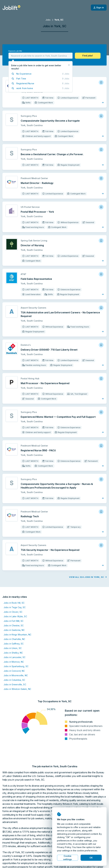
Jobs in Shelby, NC (13, 653)
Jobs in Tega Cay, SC (15, 607)
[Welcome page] (11, 8)
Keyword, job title (15, 51)
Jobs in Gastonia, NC (14, 630)
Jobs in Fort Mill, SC (14, 621)
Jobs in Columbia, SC (14, 680)
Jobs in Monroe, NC (14, 662)
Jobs (48, 20)
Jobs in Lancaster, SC (15, 657)
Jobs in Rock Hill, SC (14, 603)
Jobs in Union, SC (13, 648)
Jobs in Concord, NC (14, 671)
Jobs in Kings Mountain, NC (17, 635)
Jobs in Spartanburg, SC (16, 666)
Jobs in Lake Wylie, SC (15, 616)
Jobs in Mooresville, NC (16, 675)
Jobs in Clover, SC (13, 612)
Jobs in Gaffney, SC (14, 644)
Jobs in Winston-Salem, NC (17, 689)
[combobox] (41, 56)
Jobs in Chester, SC (14, 625)
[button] (88, 56)
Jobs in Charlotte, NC (14, 639)
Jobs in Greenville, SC (15, 684)
